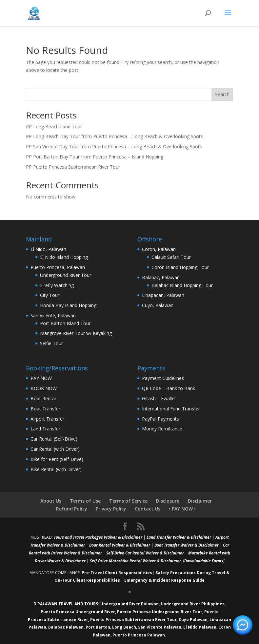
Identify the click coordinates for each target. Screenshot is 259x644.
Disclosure (168, 501)
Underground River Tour (66, 275)
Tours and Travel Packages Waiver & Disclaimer (98, 537)
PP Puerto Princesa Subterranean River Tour (73, 167)
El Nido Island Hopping (64, 257)
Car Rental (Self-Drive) (54, 439)
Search (222, 94)
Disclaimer (200, 501)
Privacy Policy (111, 509)
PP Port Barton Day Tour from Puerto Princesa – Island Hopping (95, 157)
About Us (51, 501)
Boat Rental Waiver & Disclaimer (120, 545)
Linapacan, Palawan (163, 295)
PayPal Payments (160, 419)
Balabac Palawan (66, 627)
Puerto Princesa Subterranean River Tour (133, 620)
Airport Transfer (47, 419)
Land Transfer (45, 429)
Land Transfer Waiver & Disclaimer (179, 537)
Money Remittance (162, 429)
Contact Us (148, 509)
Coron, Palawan (159, 249)
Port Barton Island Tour (65, 323)
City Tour (50, 295)
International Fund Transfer (171, 409)
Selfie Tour (51, 343)
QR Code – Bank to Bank (169, 388)
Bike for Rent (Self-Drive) (57, 459)
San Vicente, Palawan (53, 315)
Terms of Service (128, 501)
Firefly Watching (57, 285)
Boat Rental (43, 398)
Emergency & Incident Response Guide (164, 580)
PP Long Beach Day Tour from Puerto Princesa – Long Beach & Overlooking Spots (114, 136)
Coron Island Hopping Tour (180, 267)
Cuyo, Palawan (158, 305)
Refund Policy (72, 509)
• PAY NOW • (182, 509)
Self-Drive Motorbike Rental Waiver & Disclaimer (135, 561)
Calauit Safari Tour (171, 257)
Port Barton (98, 627)
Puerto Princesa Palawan (139, 635)
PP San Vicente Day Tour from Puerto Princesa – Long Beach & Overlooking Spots (114, 146)
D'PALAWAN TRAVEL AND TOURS (66, 604)
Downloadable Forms (204, 561)
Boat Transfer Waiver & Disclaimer (187, 545)
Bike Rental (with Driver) (56, 469)
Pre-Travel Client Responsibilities (117, 573)
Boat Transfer (45, 409)
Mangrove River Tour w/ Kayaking (76, 333)
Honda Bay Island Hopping (68, 305)
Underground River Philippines (193, 604)
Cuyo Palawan (193, 620)
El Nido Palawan (200, 627)
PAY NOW (41, 378)
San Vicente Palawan (160, 627)
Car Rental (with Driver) (55, 449)
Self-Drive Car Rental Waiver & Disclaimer (145, 553)
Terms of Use (85, 501)
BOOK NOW (44, 388)
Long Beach (124, 627)
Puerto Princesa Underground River (78, 612)
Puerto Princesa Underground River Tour (160, 612)
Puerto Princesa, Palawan (58, 267)
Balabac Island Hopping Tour (182, 285)
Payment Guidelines (163, 378)
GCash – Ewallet (159, 398)
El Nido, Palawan (48, 249)
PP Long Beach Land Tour (54, 126)
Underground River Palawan (129, 604)
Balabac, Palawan (161, 277)
